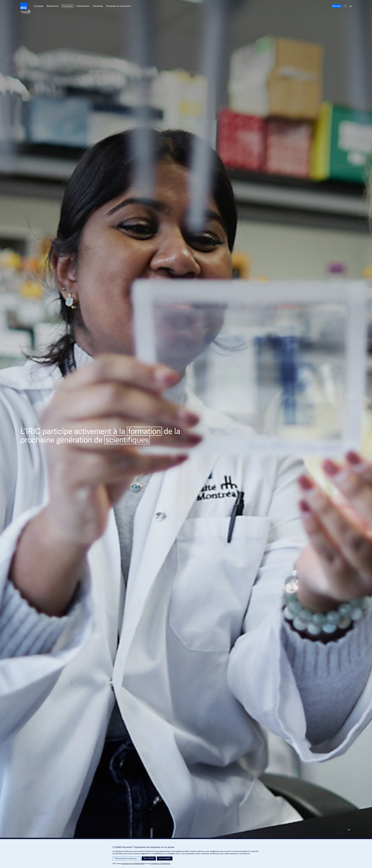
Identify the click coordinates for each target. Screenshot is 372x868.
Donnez (337, 6)
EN (351, 6)
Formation (68, 6)
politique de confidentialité (133, 863)
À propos (38, 6)
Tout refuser (149, 858)
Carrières (98, 6)
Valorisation (83, 6)
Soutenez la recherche (119, 6)
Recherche (53, 6)
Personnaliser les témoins (127, 858)
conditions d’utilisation (160, 863)
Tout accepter (165, 858)
